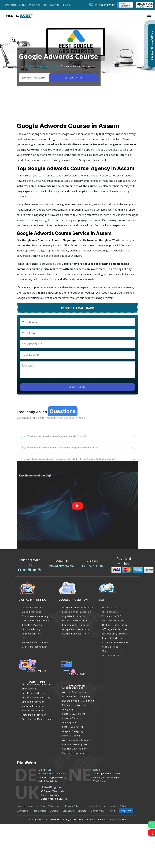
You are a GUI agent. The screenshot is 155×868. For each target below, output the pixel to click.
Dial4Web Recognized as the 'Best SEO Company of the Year (38, 5)
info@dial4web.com (61, 566)
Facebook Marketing (34, 693)
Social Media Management (37, 719)
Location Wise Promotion (77, 612)
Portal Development (74, 714)
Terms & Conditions (51, 806)
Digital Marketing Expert (36, 647)
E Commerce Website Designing (74, 707)
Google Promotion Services (78, 608)
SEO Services (109, 608)
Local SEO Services (113, 621)
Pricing (111, 811)
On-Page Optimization (115, 625)
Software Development (75, 753)
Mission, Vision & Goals (116, 806)
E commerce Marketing (35, 616)
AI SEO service (110, 647)
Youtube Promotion (33, 706)
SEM (104, 651)
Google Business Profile (76, 634)
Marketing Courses (47, 66)
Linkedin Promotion (33, 702)
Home (28, 66)
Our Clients (23, 811)
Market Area (97, 811)
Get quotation (74, 78)
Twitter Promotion (32, 710)
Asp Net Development (75, 749)
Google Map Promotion (76, 629)
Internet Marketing (33, 608)
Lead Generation (32, 634)
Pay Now (126, 810)
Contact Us (68, 811)
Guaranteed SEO (111, 655)
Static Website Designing (76, 697)
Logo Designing (71, 736)
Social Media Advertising (36, 697)
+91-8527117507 (93, 566)
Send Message (77, 387)
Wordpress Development (77, 740)
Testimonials (39, 811)
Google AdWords (32, 625)
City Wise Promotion (74, 616)
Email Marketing (31, 629)
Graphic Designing (73, 731)
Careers (54, 811)
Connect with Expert (152, 46)
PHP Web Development (75, 744)
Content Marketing (113, 638)
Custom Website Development (71, 720)
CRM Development (73, 727)
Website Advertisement (35, 642)
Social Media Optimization (37, 684)
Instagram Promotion (34, 715)
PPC (24, 638)
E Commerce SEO (112, 616)
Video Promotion (32, 612)
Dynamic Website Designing (78, 701)
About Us (32, 806)
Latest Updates (92, 806)
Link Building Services (115, 634)
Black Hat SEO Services (115, 642)
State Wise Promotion (75, 621)
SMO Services (30, 689)
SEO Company (110, 612)
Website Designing (73, 688)
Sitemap (82, 811)
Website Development (75, 692)
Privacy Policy (72, 806)
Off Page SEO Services (115, 629)
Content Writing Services (36, 621)
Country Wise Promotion (76, 625)
